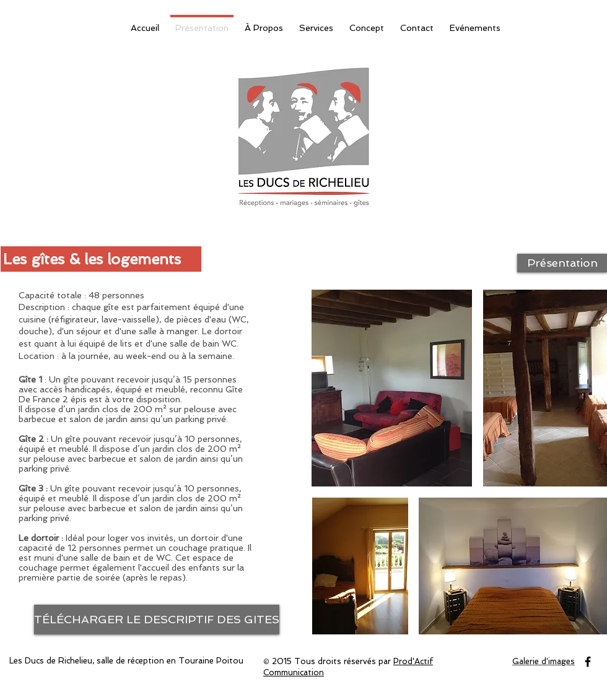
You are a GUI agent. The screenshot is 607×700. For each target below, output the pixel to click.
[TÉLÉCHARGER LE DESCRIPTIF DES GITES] (157, 620)
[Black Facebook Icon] (588, 662)
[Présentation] (562, 263)
